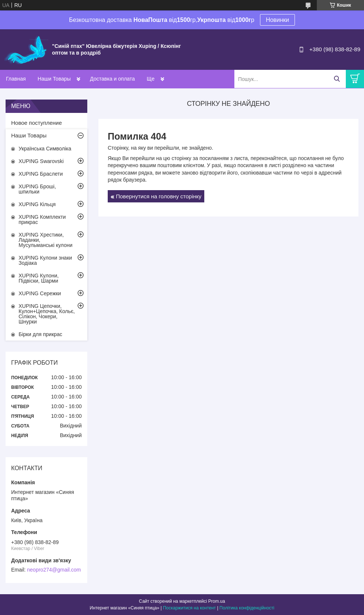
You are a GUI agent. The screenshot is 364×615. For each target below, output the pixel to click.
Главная (16, 79)
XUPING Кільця (37, 204)
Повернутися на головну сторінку (159, 196)
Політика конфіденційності (247, 608)
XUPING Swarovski (41, 161)
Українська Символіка (45, 149)
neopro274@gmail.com (54, 570)
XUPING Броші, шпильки (37, 189)
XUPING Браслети (41, 174)
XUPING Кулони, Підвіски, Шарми (39, 278)
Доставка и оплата (112, 79)
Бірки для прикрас (40, 334)
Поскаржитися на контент (189, 608)
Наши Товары (54, 79)
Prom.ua (217, 601)
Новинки (278, 20)
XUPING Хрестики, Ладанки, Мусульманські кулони (45, 240)
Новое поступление (37, 123)
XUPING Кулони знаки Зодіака (45, 260)
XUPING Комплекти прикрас (42, 219)
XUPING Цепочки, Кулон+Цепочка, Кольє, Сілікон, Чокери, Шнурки (47, 314)
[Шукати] (337, 79)
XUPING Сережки (40, 293)
